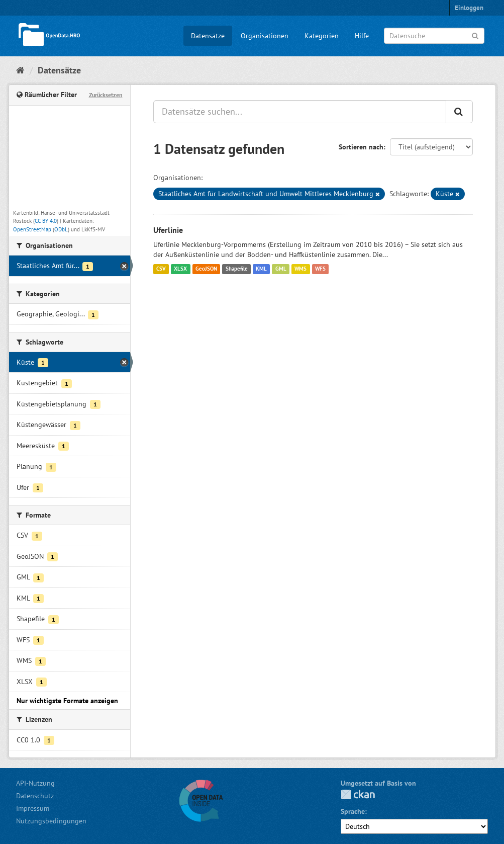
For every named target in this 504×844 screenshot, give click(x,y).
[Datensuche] (434, 36)
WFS (320, 269)
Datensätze (208, 36)
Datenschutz (35, 796)
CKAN (358, 794)
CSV (161, 269)
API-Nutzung (35, 783)
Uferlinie (168, 230)
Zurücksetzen (106, 95)
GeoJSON (206, 269)
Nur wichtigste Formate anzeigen (67, 701)
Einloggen (469, 8)
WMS (300, 269)
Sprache (353, 811)
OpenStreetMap (32, 229)
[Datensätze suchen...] (300, 112)
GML (281, 269)
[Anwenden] (475, 35)
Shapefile (237, 269)
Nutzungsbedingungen (51, 821)
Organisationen (265, 36)
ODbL (61, 229)
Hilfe (362, 36)
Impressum (33, 808)
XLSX (180, 269)
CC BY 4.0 (46, 221)
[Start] (20, 70)
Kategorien (322, 36)
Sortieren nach (361, 147)
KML (261, 269)
